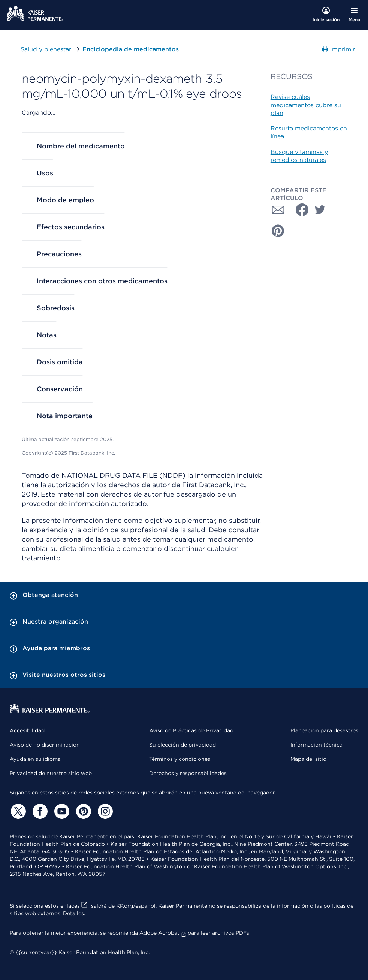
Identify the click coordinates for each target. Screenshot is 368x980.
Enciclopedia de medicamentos (131, 49)
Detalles (73, 913)
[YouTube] (61, 811)
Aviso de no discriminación (45, 745)
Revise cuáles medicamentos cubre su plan (306, 105)
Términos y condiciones (180, 759)
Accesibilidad (27, 730)
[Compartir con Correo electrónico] (278, 210)
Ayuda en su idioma (35, 759)
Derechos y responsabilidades (188, 773)
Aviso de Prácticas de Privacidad (191, 730)
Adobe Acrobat (163, 933)
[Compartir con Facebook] (299, 210)
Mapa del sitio (308, 759)
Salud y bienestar (46, 49)
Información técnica (316, 745)
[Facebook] (39, 811)
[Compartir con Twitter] (320, 210)
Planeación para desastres (324, 730)
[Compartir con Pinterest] (278, 231)
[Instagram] (104, 811)
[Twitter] (17, 811)
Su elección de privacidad (183, 745)
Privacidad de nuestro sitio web (51, 773)
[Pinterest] (82, 811)
